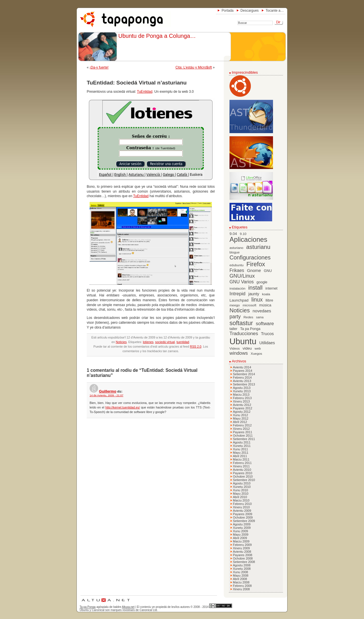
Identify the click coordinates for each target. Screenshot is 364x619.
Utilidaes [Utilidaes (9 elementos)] (267, 343)
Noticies (121, 342)
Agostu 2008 (242, 565)
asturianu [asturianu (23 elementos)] (258, 247)
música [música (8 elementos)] (265, 305)
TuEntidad (145, 92)
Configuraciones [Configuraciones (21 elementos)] (250, 257)
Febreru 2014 (242, 377)
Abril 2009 (240, 538)
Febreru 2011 (242, 463)
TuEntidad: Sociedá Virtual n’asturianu (137, 83)
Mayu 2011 (241, 453)
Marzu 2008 (241, 582)
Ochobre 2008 (243, 558)
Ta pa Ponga (88, 607)
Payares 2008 (243, 555)
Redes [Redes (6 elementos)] (248, 317)
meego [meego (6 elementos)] (235, 305)
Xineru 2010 (241, 507)
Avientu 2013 (242, 381)
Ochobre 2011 (243, 436)
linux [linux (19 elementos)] (257, 300)
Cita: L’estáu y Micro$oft (194, 67)
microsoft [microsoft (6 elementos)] (249, 305)
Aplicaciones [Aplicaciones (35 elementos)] (248, 240)
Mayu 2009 (241, 535)
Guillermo (108, 391)
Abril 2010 (240, 497)
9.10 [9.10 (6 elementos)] (243, 234)
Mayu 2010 (241, 494)
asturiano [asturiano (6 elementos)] (236, 248)
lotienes (148, 342)
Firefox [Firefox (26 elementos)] (256, 264)
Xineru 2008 (241, 589)
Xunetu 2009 (242, 528)
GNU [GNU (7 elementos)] (268, 271)
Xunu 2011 (240, 449)
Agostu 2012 (242, 412)
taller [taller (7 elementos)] (233, 329)
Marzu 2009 (241, 541)
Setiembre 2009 (244, 521)
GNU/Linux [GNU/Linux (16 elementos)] (242, 276)
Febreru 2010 (242, 504)
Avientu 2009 (242, 511)
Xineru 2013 (241, 401)
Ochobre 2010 (243, 476)
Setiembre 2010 (244, 480)
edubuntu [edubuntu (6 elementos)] (236, 265)
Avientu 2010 (242, 470)
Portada (227, 11)
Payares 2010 (243, 473)
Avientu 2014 (242, 367)
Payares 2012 (243, 408)
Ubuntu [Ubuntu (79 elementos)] (243, 341)
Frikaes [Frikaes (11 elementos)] (237, 270)
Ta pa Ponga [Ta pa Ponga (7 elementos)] (250, 329)
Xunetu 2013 (242, 391)
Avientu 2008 (242, 552)
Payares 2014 (243, 371)
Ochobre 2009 (243, 517)
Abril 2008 (240, 579)
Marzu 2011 (241, 459)
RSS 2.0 (196, 346)
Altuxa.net (128, 607)
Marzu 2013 (241, 395)
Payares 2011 (243, 432)
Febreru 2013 (242, 398)
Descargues (250, 11)
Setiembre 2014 (244, 374)
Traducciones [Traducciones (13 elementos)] (244, 334)
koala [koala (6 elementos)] (266, 294)
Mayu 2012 (241, 418)
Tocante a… (275, 11)
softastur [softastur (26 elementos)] (241, 323)
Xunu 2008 (240, 572)
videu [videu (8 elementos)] (247, 348)
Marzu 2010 (241, 500)
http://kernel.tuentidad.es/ (123, 407)
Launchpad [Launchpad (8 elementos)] (239, 300)
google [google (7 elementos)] (262, 282)
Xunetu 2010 (242, 487)
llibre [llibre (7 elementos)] (269, 300)
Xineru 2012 (241, 429)
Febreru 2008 (242, 586)
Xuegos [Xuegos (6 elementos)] (257, 354)
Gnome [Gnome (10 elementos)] (254, 270)
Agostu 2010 (242, 483)
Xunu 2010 (240, 490)
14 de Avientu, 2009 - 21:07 (106, 395)
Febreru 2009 (242, 545)
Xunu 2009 (240, 531)
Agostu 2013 (242, 388)
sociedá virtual (165, 342)
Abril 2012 (240, 422)
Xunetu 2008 (242, 569)
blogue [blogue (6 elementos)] (235, 252)
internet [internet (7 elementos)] (271, 288)
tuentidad (183, 342)
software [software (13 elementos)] (265, 324)
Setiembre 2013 (244, 384)
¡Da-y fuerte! (99, 67)
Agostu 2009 (242, 524)
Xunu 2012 (240, 415)
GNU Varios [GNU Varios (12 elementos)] (242, 282)
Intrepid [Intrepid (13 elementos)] (237, 294)
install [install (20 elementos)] (255, 288)
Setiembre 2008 (244, 562)
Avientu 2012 (242, 405)
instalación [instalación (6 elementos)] (237, 288)
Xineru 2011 (241, 466)
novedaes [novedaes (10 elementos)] (262, 311)
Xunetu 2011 (242, 446)
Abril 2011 (240, 456)
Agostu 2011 (242, 442)
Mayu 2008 (241, 575)
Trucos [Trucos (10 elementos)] (267, 334)
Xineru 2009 (241, 548)
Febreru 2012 (242, 425)
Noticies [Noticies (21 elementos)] (240, 310)
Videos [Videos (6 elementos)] (235, 348)
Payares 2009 (243, 514)
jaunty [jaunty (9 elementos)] (254, 294)
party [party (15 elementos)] (235, 317)
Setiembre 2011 (244, 439)
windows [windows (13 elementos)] (239, 353)
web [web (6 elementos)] (258, 348)
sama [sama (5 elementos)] (260, 317)
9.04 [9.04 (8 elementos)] (233, 234)
